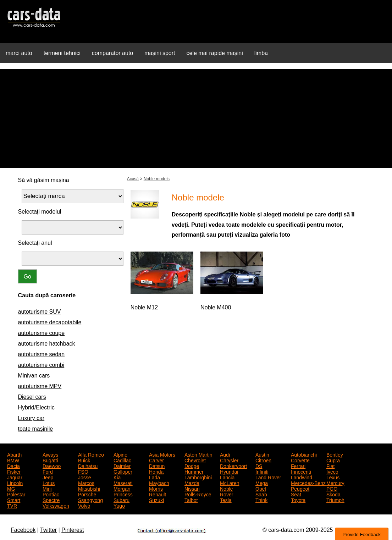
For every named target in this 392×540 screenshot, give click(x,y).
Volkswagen (56, 505)
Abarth (14, 454)
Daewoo (52, 465)
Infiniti (262, 471)
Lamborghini (198, 477)
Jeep (48, 477)
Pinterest (73, 530)
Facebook (23, 530)
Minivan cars (34, 376)
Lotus (49, 483)
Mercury (335, 483)
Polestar (16, 494)
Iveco (332, 471)
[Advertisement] (196, 119)
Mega (262, 483)
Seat (296, 494)
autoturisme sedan (42, 354)
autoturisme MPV (40, 386)
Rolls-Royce (198, 494)
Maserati (123, 483)
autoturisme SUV (40, 312)
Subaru (122, 500)
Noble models (157, 179)
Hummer (194, 471)
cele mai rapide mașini (215, 53)
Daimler (122, 465)
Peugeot (300, 488)
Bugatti (50, 460)
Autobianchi (304, 454)
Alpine (120, 454)
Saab (261, 494)
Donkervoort (233, 465)
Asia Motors (162, 454)
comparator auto (113, 53)
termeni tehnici (62, 53)
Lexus (333, 477)
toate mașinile (36, 429)
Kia (117, 477)
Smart (14, 500)
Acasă (133, 179)
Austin (262, 454)
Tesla (226, 500)
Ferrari (298, 465)
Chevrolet (195, 460)
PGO (332, 488)
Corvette (300, 460)
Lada (154, 477)
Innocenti (301, 471)
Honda (156, 471)
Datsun (157, 465)
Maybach (159, 483)
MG (11, 488)
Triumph (335, 500)
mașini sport (160, 53)
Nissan (192, 488)
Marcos (86, 483)
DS (259, 465)
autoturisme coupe (42, 333)
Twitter (48, 530)
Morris (156, 488)
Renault (158, 494)
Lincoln (15, 483)
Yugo (119, 505)
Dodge (192, 465)
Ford (48, 471)
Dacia (13, 465)
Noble (227, 488)
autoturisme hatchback (47, 344)
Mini (47, 488)
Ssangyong (90, 500)
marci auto (19, 53)
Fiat (330, 465)
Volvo (84, 505)
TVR (12, 505)
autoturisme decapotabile (50, 322)
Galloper (123, 471)
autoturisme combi (41, 365)
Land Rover (268, 477)
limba (261, 53)
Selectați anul (35, 243)
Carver (156, 460)
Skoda (333, 494)
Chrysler (229, 460)
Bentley (335, 454)
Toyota (298, 500)
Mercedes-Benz (308, 483)
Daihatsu (88, 465)
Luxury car (31, 418)
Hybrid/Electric (36, 407)
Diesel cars (32, 397)
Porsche (87, 494)
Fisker (14, 471)
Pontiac (51, 494)
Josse (85, 477)
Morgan (122, 488)
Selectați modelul (40, 212)
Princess (123, 494)
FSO (83, 471)
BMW (13, 460)
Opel (261, 488)
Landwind (302, 477)
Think (261, 500)
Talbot (191, 500)
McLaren (230, 483)
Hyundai (229, 471)
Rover (227, 494)
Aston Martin (198, 454)
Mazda (192, 483)
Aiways (50, 454)
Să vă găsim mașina (44, 180)
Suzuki (156, 500)
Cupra (333, 460)
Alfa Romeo (91, 454)
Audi (225, 454)
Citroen (263, 460)
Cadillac (122, 460)
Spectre (51, 500)
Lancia (227, 477)
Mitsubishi (89, 488)
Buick (84, 460)
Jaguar (15, 477)
